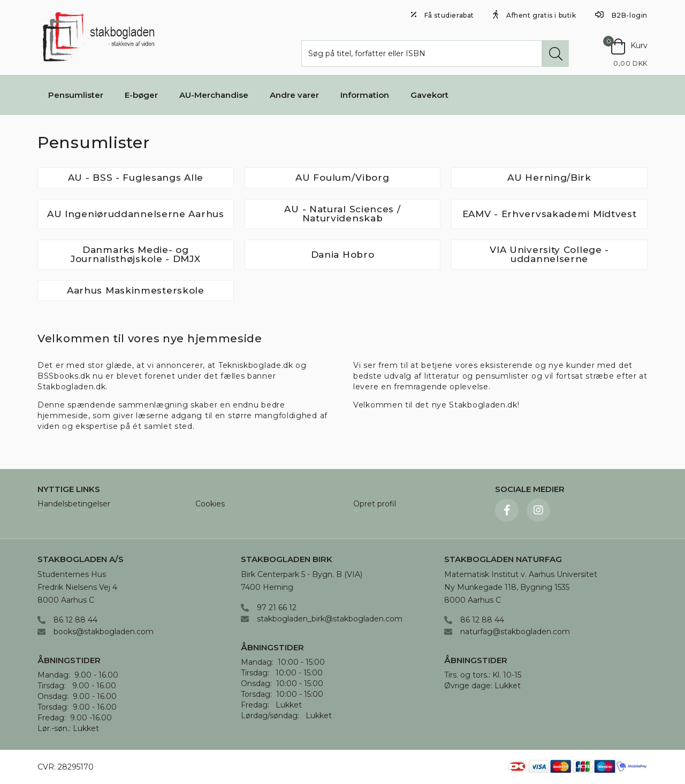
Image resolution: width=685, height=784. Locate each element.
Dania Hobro (343, 255)
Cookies (210, 504)
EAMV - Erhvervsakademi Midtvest (550, 214)
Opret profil (375, 504)
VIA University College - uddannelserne (549, 254)
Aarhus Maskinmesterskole (136, 290)
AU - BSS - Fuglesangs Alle (136, 178)
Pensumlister (76, 95)
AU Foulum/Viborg (342, 178)
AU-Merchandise (214, 95)
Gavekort (429, 95)
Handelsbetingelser (74, 504)
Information (365, 95)
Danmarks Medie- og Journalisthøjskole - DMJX (136, 254)
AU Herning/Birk (549, 178)
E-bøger (141, 95)
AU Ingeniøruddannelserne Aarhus (136, 214)
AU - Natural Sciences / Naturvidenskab (342, 214)
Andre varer (294, 95)
